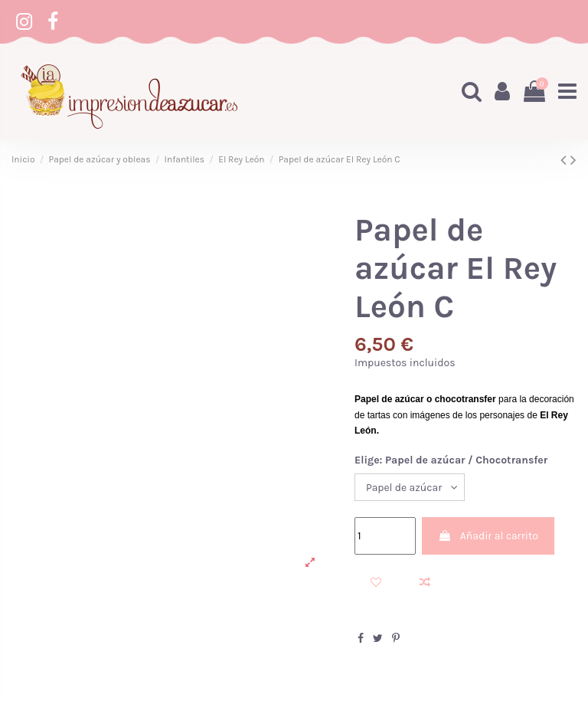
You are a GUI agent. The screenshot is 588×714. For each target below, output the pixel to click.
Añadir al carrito (488, 536)
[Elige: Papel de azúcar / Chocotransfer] (410, 488)
